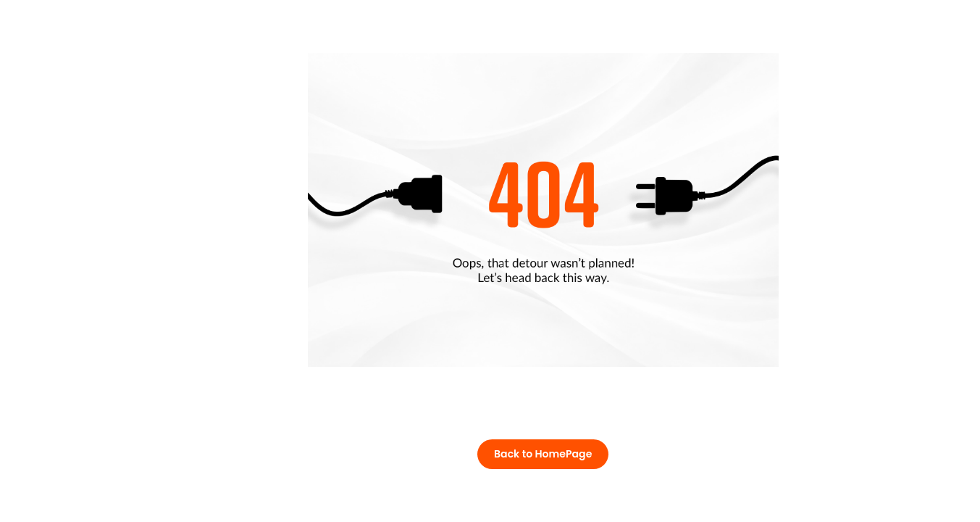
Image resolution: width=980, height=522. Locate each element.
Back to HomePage (543, 454)
